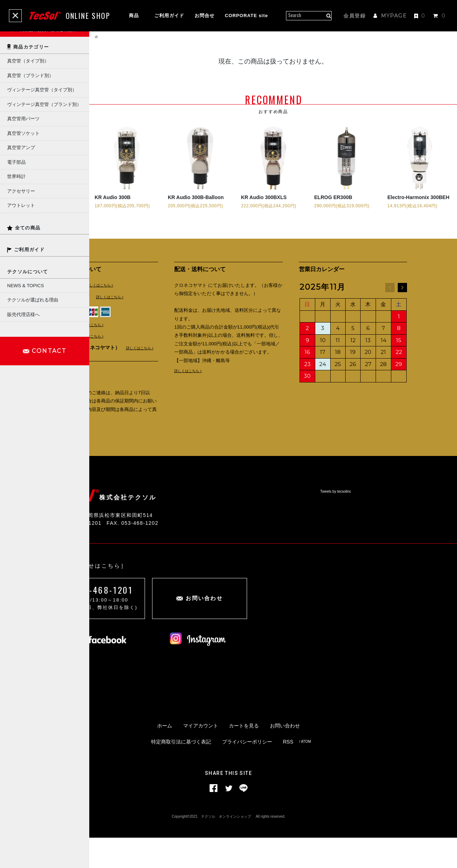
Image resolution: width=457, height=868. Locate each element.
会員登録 (355, 16)
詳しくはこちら (98, 286)
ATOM (306, 772)
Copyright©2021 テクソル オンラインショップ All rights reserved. (228, 847)
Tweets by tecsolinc (336, 497)
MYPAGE (390, 16)
